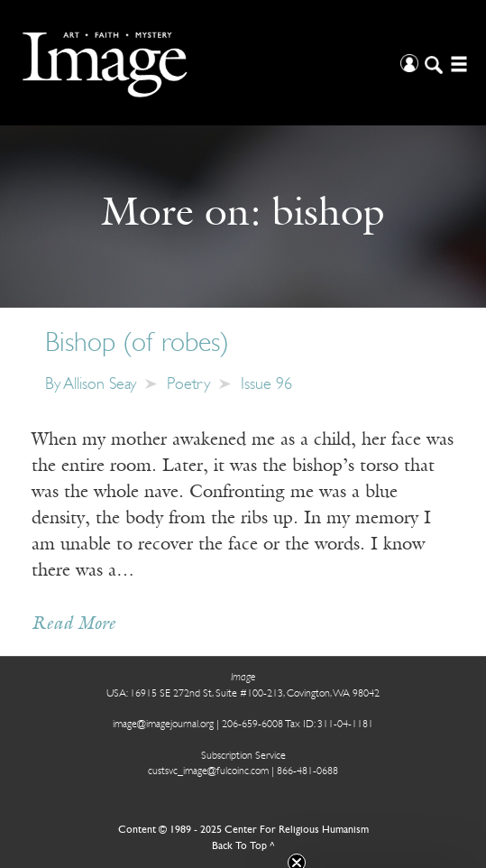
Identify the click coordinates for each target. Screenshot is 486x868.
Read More (73, 624)
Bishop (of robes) (137, 344)
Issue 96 (266, 385)
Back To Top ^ (243, 846)
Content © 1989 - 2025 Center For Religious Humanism (243, 830)
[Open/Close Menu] (457, 63)
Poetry (188, 385)
